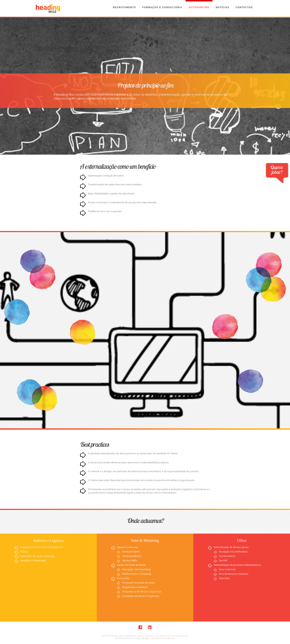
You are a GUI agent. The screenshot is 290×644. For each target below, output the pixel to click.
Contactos (244, 7)
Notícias (222, 7)
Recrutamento (124, 7)
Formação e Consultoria (162, 7)
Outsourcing (199, 7)
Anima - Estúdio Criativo (158, 638)
